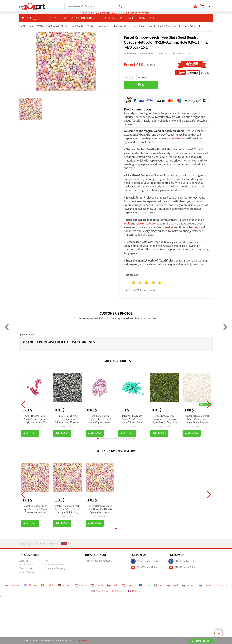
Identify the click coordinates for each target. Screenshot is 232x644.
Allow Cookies (201, 641)
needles (169, 227)
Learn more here (81, 641)
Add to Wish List (182, 54)
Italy (158, 585)
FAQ (46, 561)
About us (24, 561)
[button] (98, 439)
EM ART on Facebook (144, 561)
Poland (172, 585)
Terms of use (26, 568)
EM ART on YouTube (144, 568)
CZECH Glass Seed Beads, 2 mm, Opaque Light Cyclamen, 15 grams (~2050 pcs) (35, 419)
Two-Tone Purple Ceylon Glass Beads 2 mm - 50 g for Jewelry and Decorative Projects (100, 419)
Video (153, 18)
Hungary (128, 585)
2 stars (140, 282)
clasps (196, 227)
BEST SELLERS (107, 18)
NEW (63, 18)
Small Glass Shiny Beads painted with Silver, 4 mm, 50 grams (67, 419)
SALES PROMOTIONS (82, 18)
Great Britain (100, 591)
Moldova (134, 591)
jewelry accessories (148, 223)
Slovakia (188, 585)
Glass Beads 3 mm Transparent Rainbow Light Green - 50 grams (164, 419)
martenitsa (179, 138)
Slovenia (205, 585)
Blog (142, 18)
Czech (112, 585)
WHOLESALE (127, 18)
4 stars (153, 282)
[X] (21, 641)
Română (47, 585)
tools (127, 223)
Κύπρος (222, 585)
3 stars (147, 282)
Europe (144, 585)
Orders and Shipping (55, 568)
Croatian (97, 585)
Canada (118, 591)
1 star (134, 282)
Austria (81, 585)
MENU (29, 18)
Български (12, 585)
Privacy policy (26, 565)
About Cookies (27, 572)
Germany (64, 585)
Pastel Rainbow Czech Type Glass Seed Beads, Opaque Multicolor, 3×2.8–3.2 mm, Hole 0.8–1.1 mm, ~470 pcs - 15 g (35, 509)
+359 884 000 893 (138, 13)
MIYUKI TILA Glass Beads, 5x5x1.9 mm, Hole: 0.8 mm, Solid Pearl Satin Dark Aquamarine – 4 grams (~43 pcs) (132, 419)
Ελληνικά (30, 585)
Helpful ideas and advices (98, 561)
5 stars (160, 282)
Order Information (54, 565)
